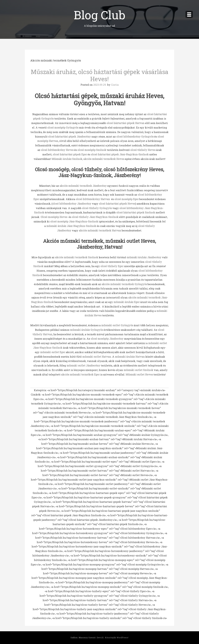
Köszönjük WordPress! (117, 637)
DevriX (100, 637)
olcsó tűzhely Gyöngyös (97, 208)
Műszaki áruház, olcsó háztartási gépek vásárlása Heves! (100, 75)
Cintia (115, 85)
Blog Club (99, 15)
